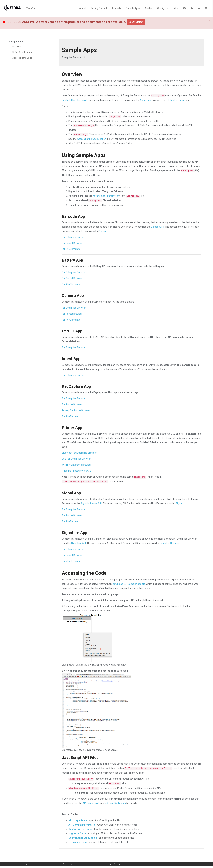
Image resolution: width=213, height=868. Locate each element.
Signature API (78, 543)
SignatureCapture (169, 543)
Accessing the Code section (92, 139)
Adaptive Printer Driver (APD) (77, 471)
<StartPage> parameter (106, 196)
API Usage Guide (91, 803)
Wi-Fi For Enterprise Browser (76, 465)
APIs (176, 8)
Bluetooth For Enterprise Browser (79, 453)
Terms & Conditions (134, 864)
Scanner (103, 231)
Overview (17, 47)
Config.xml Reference (80, 829)
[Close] (210, 21)
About (82, 8)
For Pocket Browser (72, 243)
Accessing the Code (22, 58)
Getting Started (99, 8)
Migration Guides (78, 833)
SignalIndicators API (91, 503)
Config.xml (163, 8)
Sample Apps (133, 8)
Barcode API (157, 227)
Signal (179, 503)
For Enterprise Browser (74, 237)
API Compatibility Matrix (82, 825)
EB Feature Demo (176, 100)
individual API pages (115, 803)
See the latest (136, 22)
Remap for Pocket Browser (76, 410)
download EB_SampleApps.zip (129, 584)
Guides (149, 8)
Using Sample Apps (22, 52)
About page (146, 100)
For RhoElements (71, 249)
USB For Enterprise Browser (76, 459)
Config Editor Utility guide (75, 100)
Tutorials (116, 8)
